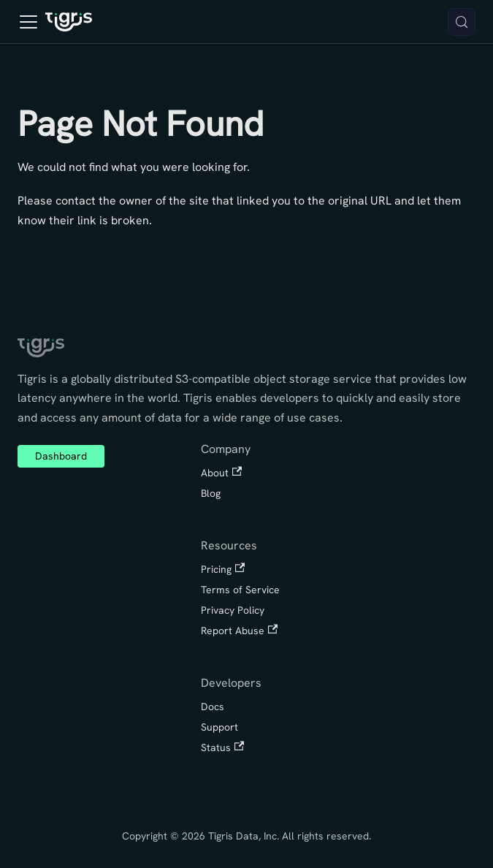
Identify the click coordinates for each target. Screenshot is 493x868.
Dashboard (61, 456)
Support (219, 727)
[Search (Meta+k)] (462, 22)
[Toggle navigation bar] (28, 22)
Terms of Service (240, 590)
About (221, 473)
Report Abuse (239, 631)
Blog (211, 493)
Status (222, 747)
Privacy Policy (233, 610)
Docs (213, 707)
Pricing (223, 569)
